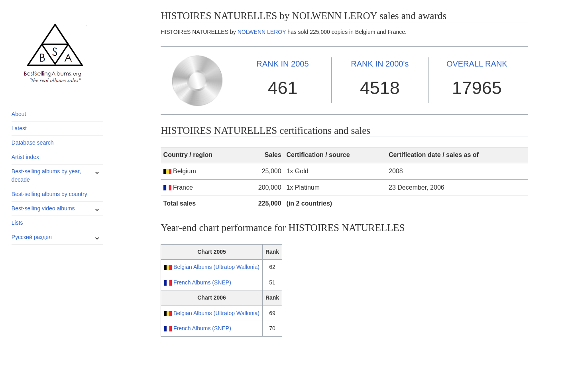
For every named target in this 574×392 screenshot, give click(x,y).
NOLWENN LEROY (262, 32)
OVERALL (477, 64)
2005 (282, 64)
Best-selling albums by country (49, 194)
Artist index (25, 157)
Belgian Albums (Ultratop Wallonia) (216, 267)
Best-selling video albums (43, 208)
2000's (380, 64)
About (19, 114)
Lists (17, 223)
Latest (19, 128)
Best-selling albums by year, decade (46, 175)
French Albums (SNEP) (202, 282)
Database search (33, 143)
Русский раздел (32, 237)
